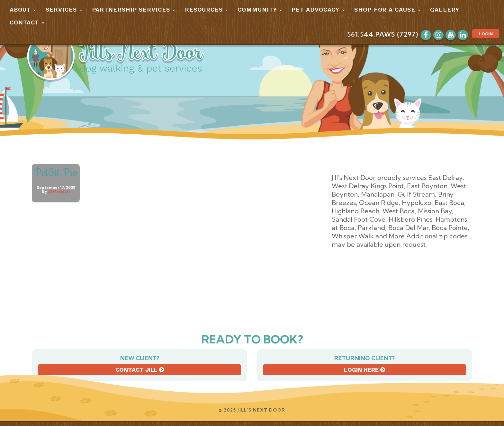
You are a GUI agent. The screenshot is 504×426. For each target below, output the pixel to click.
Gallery (445, 9)
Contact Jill (140, 370)
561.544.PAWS (371, 34)
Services (64, 9)
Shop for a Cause (387, 9)
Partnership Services (134, 9)
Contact (27, 22)
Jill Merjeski (59, 191)
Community (260, 9)
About (23, 9)
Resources (206, 9)
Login (486, 34)
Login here (364, 370)
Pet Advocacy (318, 9)
